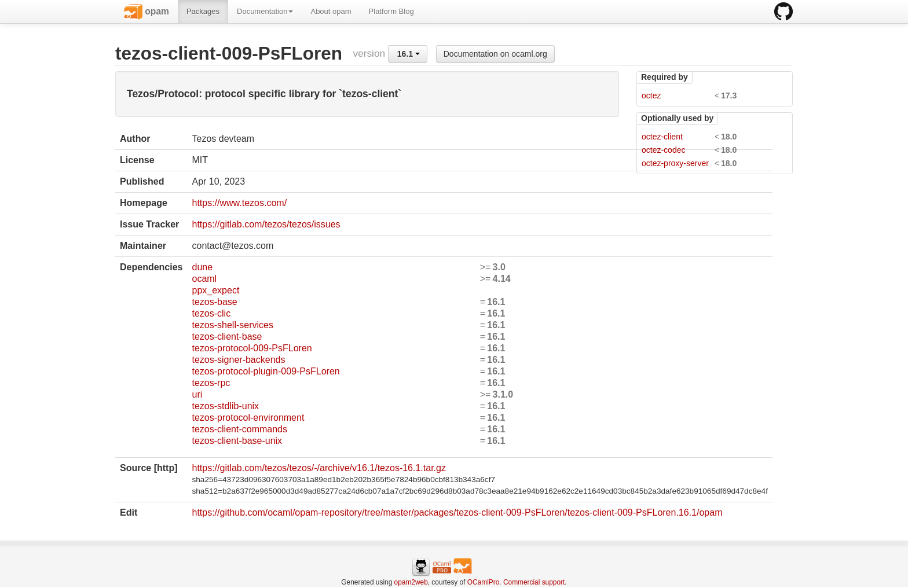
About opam (331, 11)
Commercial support (534, 582)
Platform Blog (391, 11)
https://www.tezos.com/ (239, 203)
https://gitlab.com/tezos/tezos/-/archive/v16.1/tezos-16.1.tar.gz (318, 468)
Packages (203, 11)
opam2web (411, 582)
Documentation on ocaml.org (495, 54)
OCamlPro (484, 582)
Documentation (265, 11)
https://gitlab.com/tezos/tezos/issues (266, 224)
